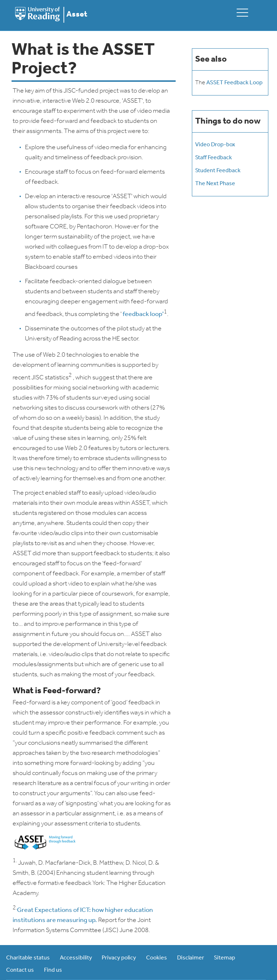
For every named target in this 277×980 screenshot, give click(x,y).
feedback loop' (143, 314)
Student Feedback (218, 171)
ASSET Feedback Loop (234, 83)
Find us (53, 970)
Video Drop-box (215, 145)
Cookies (157, 958)
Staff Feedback (214, 158)
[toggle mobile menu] (242, 12)
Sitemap (225, 958)
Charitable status (28, 958)
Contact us (20, 970)
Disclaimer (191, 958)
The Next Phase (215, 184)
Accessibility (76, 958)
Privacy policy (119, 958)
